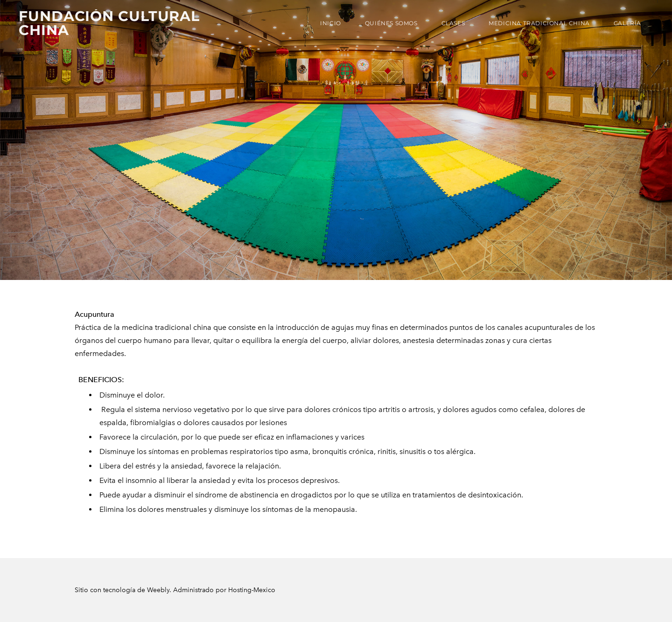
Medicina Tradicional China (539, 23)
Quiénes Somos (391, 23)
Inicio (331, 23)
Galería (627, 23)
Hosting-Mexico (252, 590)
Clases (453, 23)
